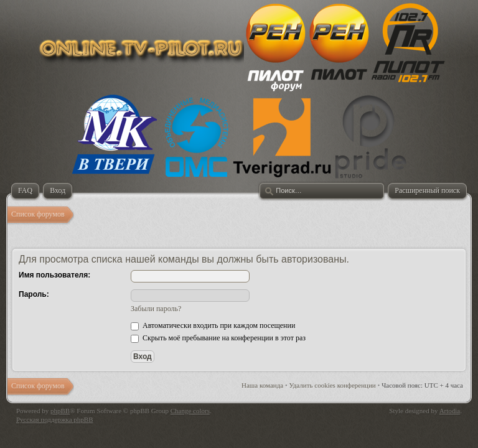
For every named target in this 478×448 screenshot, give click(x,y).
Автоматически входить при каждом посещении (213, 325)
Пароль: (34, 294)
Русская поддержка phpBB (54, 419)
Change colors (190, 411)
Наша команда (262, 385)
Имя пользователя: (54, 275)
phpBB (60, 411)
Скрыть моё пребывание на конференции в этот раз (218, 338)
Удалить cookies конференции (333, 385)
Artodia (450, 411)
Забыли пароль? (156, 309)
